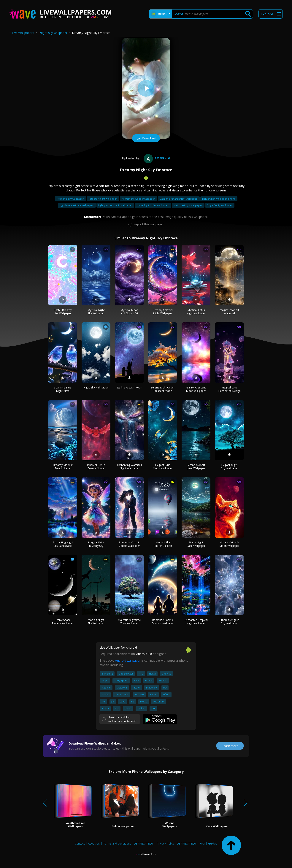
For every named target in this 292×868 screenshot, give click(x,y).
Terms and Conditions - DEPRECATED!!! (128, 843)
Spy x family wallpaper (220, 205)
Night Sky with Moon (96, 387)
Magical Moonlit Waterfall (229, 312)
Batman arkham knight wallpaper (179, 199)
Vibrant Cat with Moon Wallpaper (229, 544)
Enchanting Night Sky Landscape (63, 544)
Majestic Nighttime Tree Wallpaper (129, 622)
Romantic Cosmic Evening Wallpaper (163, 622)
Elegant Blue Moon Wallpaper (163, 467)
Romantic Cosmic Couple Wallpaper (129, 544)
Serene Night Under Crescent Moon (163, 389)
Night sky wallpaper (53, 33)
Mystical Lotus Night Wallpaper (196, 312)
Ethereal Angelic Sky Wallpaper (229, 622)
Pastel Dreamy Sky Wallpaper (63, 312)
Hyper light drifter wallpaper (153, 205)
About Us (94, 843)
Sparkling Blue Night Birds (63, 389)
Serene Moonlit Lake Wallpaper (196, 467)
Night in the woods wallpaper (139, 199)
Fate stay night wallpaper (103, 199)
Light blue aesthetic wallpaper (77, 205)
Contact (80, 843)
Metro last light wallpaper (188, 205)
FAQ (202, 843)
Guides (213, 843)
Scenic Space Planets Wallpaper (63, 622)
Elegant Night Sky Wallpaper (229, 467)
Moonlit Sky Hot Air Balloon (163, 544)
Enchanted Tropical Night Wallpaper (196, 622)
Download (146, 139)
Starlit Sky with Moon (129, 387)
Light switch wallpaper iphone (219, 199)
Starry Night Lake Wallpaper (196, 544)
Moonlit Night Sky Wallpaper (96, 622)
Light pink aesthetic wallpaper (115, 205)
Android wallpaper (128, 661)
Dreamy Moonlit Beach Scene (63, 467)
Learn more (230, 746)
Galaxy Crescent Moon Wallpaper (196, 389)
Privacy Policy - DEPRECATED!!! (177, 843)
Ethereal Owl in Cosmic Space (96, 467)
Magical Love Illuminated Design (229, 389)
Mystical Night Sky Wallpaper (96, 312)
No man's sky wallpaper (70, 199)
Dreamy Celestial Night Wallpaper (163, 312)
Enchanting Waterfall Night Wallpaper (129, 467)
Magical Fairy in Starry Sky (96, 544)
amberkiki (156, 158)
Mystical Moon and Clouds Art (129, 312)
